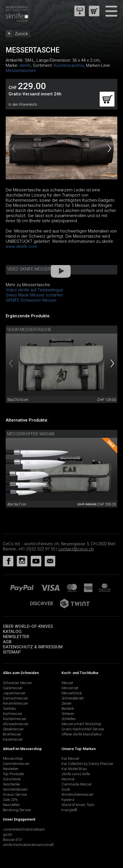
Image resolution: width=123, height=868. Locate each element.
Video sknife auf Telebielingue (34, 290)
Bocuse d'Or (13, 840)
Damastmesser (16, 698)
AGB (7, 642)
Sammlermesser (16, 764)
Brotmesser (12, 734)
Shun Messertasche (29, 330)
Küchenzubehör (69, 65)
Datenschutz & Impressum (33, 647)
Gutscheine (12, 779)
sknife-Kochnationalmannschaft (28, 845)
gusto (7, 834)
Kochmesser (13, 714)
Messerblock (72, 693)
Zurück (21, 34)
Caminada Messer (77, 784)
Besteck (68, 708)
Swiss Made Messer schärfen (34, 295)
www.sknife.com (21, 246)
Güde (66, 789)
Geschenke (11, 784)
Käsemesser (13, 739)
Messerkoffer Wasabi (31, 434)
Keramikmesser (16, 703)
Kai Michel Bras (74, 769)
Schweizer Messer (18, 683)
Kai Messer (71, 758)
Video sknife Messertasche (37, 269)
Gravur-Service (15, 794)
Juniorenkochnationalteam (24, 829)
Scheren (68, 714)
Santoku (9, 708)
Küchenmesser (15, 719)
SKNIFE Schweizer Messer (31, 300)
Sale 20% (10, 800)
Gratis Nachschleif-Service (83, 729)
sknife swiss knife (76, 774)
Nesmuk (68, 779)
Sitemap (12, 652)
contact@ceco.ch (76, 549)
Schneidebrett (73, 698)
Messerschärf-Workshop (81, 724)
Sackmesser (13, 688)
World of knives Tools (78, 805)
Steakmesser (13, 729)
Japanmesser (14, 693)
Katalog (12, 632)
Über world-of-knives (28, 626)
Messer (67, 683)
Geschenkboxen (15, 789)
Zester (67, 703)
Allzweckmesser (16, 724)
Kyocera (68, 800)
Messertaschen (21, 71)
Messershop (13, 758)
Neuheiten (11, 769)
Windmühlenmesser (78, 794)
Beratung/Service (17, 810)
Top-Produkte (13, 774)
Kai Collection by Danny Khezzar (88, 764)
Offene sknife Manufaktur (82, 734)
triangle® (69, 810)
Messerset (70, 688)
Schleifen (69, 719)
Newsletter (16, 637)
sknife (25, 65)
